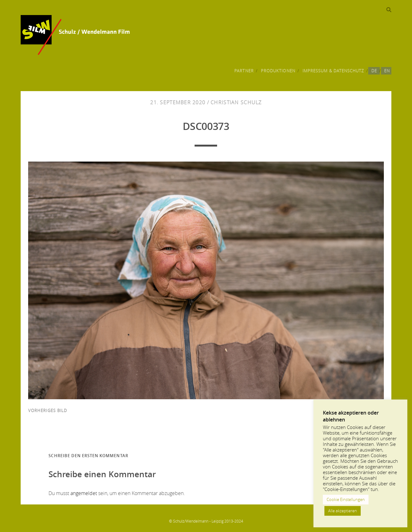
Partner (244, 71)
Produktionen (278, 71)
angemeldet (84, 493)
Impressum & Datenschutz (333, 71)
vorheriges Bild (48, 411)
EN (387, 71)
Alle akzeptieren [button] (343, 511)
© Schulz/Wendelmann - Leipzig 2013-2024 (206, 521)
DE (374, 71)
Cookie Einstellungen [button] (346, 499)
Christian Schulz (236, 102)
